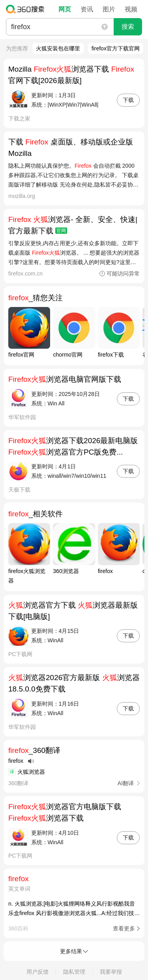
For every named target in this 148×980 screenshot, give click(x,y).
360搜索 (27, 9)
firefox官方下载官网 (116, 48)
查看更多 (124, 928)
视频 (131, 9)
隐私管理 (74, 972)
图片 (109, 9)
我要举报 (111, 972)
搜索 (128, 27)
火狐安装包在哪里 (58, 48)
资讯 (87, 9)
